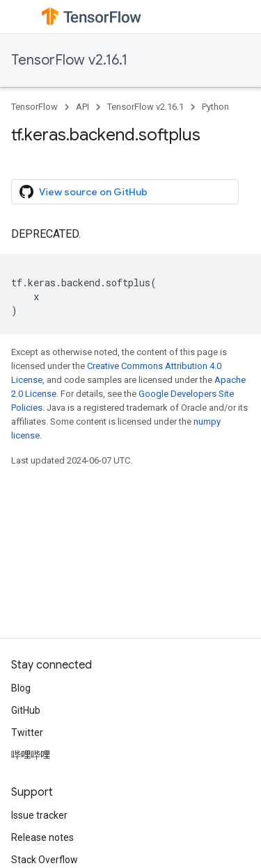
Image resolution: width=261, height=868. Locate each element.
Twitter (27, 732)
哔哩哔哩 (31, 755)
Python (215, 107)
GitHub (26, 710)
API (82, 107)
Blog (21, 688)
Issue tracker (39, 815)
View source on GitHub (84, 192)
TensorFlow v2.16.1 (69, 60)
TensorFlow (34, 107)
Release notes (42, 837)
